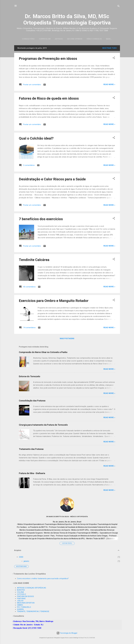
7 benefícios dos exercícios (41, 219)
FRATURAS (21, 599)
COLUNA (20, 592)
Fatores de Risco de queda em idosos (49, 99)
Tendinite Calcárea (34, 260)
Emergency (109, 39)
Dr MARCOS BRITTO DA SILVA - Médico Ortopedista (67, 517)
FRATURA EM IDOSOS (25, 596)
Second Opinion (72, 39)
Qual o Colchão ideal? (36, 139)
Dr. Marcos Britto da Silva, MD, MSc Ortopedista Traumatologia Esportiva (67, 19)
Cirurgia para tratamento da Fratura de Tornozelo (43, 425)
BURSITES (21, 590)
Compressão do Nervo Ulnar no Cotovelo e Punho (43, 353)
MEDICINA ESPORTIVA (26, 603)
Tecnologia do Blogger (67, 633)
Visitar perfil (67, 544)
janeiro (26, 562)
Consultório (26, 39)
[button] (114, 59)
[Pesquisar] (119, 7)
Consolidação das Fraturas (32, 401)
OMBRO (20, 605)
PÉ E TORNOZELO (24, 607)
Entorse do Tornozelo (30, 377)
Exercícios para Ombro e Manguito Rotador (54, 301)
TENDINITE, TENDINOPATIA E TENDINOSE (33, 611)
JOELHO (20, 601)
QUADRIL (21, 609)
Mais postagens (67, 339)
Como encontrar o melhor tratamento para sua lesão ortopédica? (43, 579)
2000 (21, 557)
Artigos (56, 39)
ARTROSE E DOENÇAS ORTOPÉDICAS (32, 588)
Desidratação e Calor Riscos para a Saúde (52, 180)
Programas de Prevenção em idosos (48, 59)
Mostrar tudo (110, 49)
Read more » (109, 85)
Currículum (42, 39)
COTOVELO (21, 594)
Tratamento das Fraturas (31, 450)
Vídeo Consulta (92, 39)
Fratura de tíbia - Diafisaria (32, 474)
